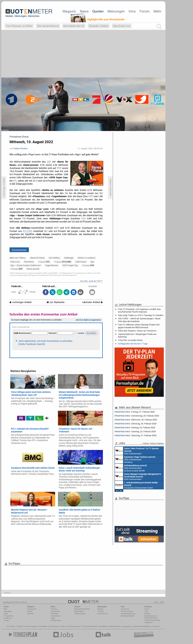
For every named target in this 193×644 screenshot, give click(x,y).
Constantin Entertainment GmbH (136, 485)
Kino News (11, 626)
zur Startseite (56, 302)
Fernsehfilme (103, 626)
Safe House (81, 262)
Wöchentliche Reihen (82, 609)
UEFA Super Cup (70, 265)
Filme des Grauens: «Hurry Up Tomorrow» (137, 331)
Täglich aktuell (80, 614)
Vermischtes (55, 611)
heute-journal (33, 269)
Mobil (6, 614)
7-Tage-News (9, 616)
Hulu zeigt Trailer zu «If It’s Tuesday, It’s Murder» (141, 315)
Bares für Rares (38, 258)
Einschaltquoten (73, 626)
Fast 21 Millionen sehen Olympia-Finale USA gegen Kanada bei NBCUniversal (139, 326)
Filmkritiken (43, 626)
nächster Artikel (92, 302)
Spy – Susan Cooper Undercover (26, 265)
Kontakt (147, 614)
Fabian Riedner (21, 148)
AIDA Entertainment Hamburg (135, 459)
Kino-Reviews (103, 614)
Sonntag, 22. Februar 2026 (135, 431)
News (84, 11)
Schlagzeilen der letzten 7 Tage (133, 344)
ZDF (49, 162)
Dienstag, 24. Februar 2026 (135, 424)
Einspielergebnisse (128, 614)
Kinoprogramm (127, 626)
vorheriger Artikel (21, 302)
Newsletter (8, 611)
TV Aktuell (20, 626)
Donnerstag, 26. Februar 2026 (137, 416)
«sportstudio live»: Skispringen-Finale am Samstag (137, 335)
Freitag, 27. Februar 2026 (135, 412)
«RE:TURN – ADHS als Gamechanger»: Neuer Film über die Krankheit (139, 320)
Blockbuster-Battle (128, 616)
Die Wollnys (54, 258)
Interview (31, 614)
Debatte (100, 609)
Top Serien (156, 626)
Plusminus (29, 262)
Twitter (6, 620)
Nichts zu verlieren (86, 258)
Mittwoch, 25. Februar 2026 (136, 420)
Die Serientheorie (48, 26)
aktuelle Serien (115, 626)
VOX (84, 218)
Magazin (69, 11)
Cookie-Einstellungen (152, 620)
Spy (92, 262)
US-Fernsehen (56, 620)
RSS (5, 609)
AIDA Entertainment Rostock (138, 476)
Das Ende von (122, 26)
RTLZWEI (28, 231)
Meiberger (69, 258)
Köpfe (53, 618)
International (56, 616)
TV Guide (84, 626)
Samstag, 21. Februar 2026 (135, 435)
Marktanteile (79, 611)
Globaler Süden (99, 26)
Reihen (30, 611)
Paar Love (15, 262)
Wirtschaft (54, 614)
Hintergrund (32, 609)
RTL (15, 181)
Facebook (7, 618)
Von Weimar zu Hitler (19, 26)
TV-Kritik (101, 611)
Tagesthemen (52, 265)
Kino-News (125, 609)
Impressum (149, 622)
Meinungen (116, 11)
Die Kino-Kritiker (127, 611)
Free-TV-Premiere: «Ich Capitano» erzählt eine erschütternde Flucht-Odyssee (139, 310)
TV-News (54, 609)
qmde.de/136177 (96, 281)
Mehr (157, 11)
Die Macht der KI (74, 26)
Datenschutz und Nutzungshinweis (151, 617)
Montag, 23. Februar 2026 (135, 428)
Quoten (98, 11)
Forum (145, 11)
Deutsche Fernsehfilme (142, 626)
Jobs (146, 611)
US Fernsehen (54, 626)
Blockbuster (93, 626)
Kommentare (19, 250)
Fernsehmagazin (31, 626)
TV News (63, 626)
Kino (132, 11)
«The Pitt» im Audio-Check (130, 340)
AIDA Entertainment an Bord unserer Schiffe (137, 451)
